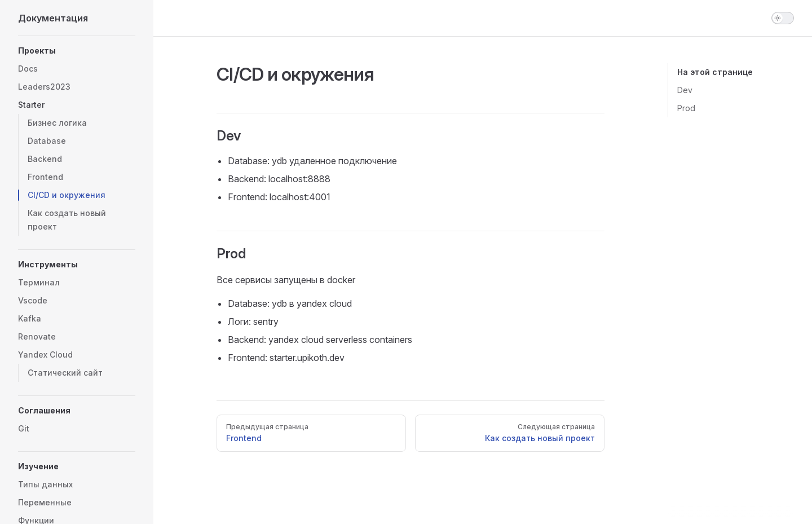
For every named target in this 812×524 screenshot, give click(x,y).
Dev (685, 90)
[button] (77, 51)
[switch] (783, 18)
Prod (686, 108)
